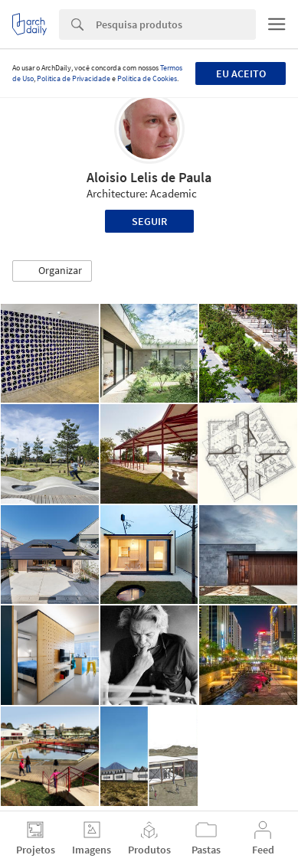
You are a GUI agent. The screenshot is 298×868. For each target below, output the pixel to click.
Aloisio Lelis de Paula (149, 177)
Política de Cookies (147, 78)
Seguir (149, 221)
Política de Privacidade (74, 78)
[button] (52, 271)
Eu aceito (241, 73)
